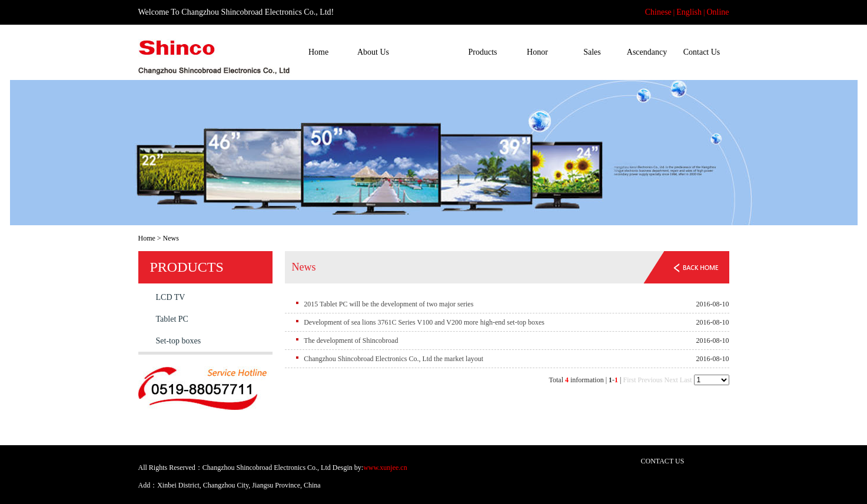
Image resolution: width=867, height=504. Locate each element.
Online (717, 12)
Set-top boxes (179, 341)
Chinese (658, 12)
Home (318, 52)
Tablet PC (172, 319)
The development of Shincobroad (351, 341)
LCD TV (171, 297)
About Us (373, 52)
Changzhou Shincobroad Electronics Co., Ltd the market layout (393, 359)
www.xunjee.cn (385, 468)
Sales (592, 52)
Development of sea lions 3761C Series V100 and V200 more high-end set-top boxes (424, 322)
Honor (537, 52)
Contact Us (702, 52)
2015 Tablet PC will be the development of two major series (388, 304)
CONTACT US (663, 461)
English (689, 12)
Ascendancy (647, 52)
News (428, 52)
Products (483, 52)
